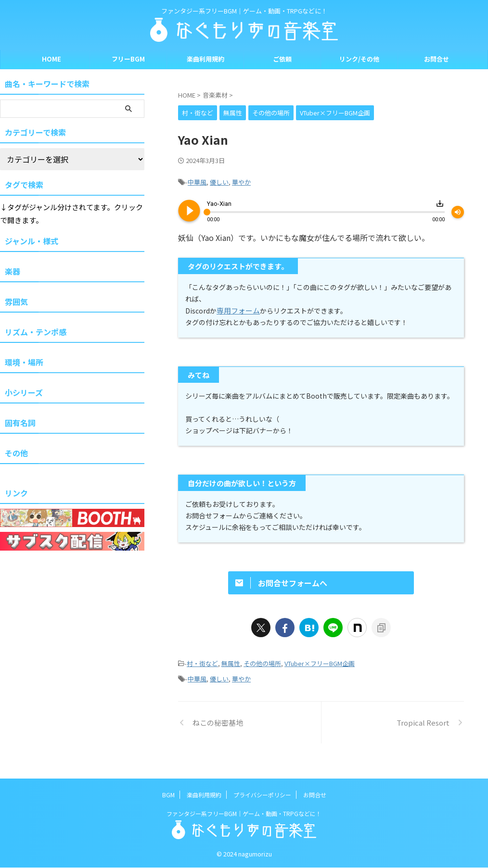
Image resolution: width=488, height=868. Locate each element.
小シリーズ (24, 392)
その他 (16, 453)
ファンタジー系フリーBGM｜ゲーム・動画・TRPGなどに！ (244, 814)
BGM (168, 795)
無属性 (231, 679)
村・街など (202, 679)
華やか (241, 181)
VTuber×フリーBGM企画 (320, 679)
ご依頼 (282, 59)
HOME (51, 59)
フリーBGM (128, 59)
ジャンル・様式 (32, 241)
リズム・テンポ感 (36, 332)
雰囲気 (16, 302)
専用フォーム (237, 308)
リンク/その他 (359, 59)
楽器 (13, 271)
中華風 (197, 181)
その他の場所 (262, 679)
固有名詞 (20, 423)
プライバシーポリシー (262, 795)
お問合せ (437, 59)
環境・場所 (24, 362)
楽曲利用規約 (205, 59)
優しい (219, 181)
